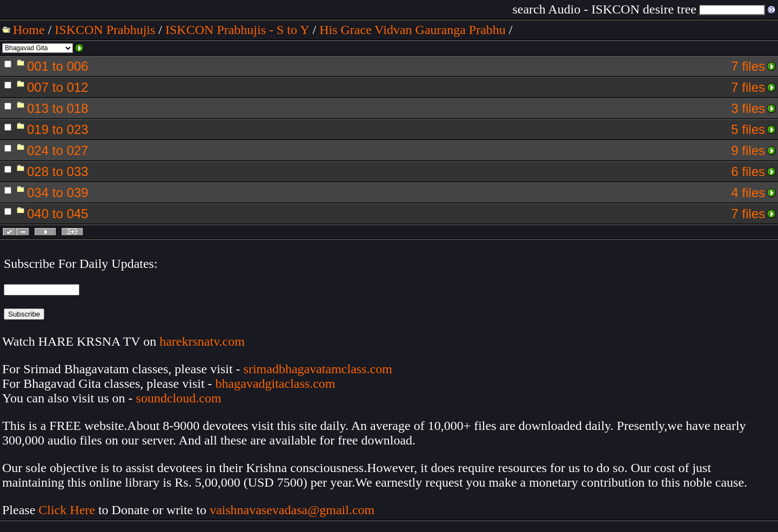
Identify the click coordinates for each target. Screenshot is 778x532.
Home (29, 30)
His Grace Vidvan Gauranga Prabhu (413, 30)
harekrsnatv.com (202, 341)
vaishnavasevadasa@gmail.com (294, 510)
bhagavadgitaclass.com (276, 383)
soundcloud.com (179, 398)
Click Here (67, 510)
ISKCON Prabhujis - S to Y (237, 30)
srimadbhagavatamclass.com (318, 369)
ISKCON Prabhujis (105, 30)
